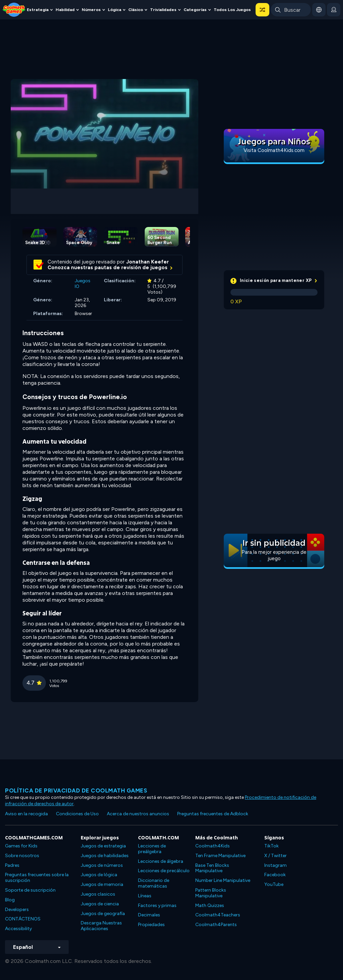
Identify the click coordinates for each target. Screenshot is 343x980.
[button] (262, 10)
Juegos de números (102, 865)
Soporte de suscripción (30, 890)
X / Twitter (276, 856)
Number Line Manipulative (223, 880)
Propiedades (151, 925)
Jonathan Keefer (148, 262)
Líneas (145, 896)
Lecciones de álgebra (161, 861)
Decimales (149, 915)
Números (91, 10)
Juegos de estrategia (103, 846)
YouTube (274, 884)
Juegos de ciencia (100, 904)
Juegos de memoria (102, 884)
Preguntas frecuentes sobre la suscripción (37, 878)
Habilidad (65, 10)
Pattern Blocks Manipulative (211, 893)
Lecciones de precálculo (164, 871)
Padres (12, 865)
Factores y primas (157, 906)
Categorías (195, 10)
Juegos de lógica (99, 875)
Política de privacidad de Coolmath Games (76, 790)
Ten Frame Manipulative (220, 856)
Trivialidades (163, 10)
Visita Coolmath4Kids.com (274, 150)
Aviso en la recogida (26, 814)
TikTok (271, 846)
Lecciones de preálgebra (152, 849)
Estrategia (38, 10)
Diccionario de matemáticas (154, 883)
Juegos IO (83, 284)
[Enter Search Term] (291, 10)
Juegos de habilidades (105, 856)
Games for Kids (21, 846)
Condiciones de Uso (77, 814)
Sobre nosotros (22, 856)
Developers (17, 910)
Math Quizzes (210, 906)
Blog (10, 900)
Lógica (115, 10)
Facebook (275, 875)
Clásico (136, 10)
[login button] (334, 10)
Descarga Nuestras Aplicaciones (101, 926)
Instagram (276, 865)
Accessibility (18, 929)
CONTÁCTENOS (23, 919)
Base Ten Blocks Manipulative (212, 868)
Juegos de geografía (103, 914)
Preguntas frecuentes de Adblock (213, 814)
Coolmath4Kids (213, 846)
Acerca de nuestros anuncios (138, 814)
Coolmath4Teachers (218, 915)
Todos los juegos (232, 10)
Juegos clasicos (98, 894)
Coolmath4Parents (216, 925)
